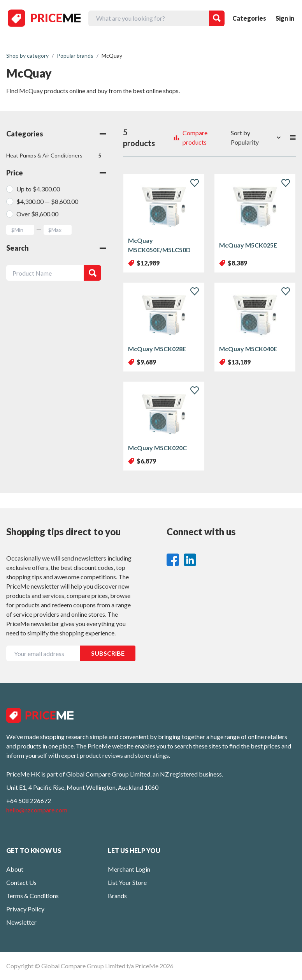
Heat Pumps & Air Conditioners (54, 156)
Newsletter (21, 922)
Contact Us (21, 882)
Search (56, 248)
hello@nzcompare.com (37, 810)
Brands (117, 896)
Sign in (285, 18)
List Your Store (127, 882)
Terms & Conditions (32, 896)
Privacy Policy (25, 909)
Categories (249, 18)
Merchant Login (129, 869)
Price (56, 173)
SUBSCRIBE (108, 653)
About (15, 869)
